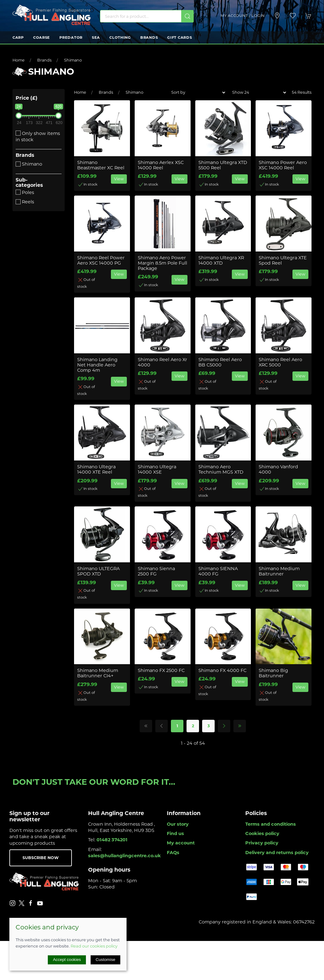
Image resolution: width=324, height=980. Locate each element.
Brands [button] (149, 37)
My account (181, 843)
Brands (44, 60)
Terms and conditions (271, 824)
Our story (178, 824)
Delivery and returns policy (277, 853)
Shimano (73, 60)
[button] (293, 16)
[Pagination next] (224, 726)
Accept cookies (67, 960)
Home (19, 60)
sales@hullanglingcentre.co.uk (125, 856)
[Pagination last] (240, 726)
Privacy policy (262, 843)
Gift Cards (179, 37)
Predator (71, 37)
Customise (105, 960)
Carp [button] (18, 37)
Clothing (120, 37)
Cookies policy (262, 833)
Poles (25, 192)
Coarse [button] (42, 37)
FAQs (173, 853)
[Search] (147, 16)
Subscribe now (41, 858)
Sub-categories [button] (29, 183)
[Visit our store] (277, 16)
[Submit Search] (187, 16)
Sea (96, 37)
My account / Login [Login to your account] (243, 16)
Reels (25, 202)
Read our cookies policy (94, 946)
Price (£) (27, 98)
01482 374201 (112, 840)
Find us (175, 833)
